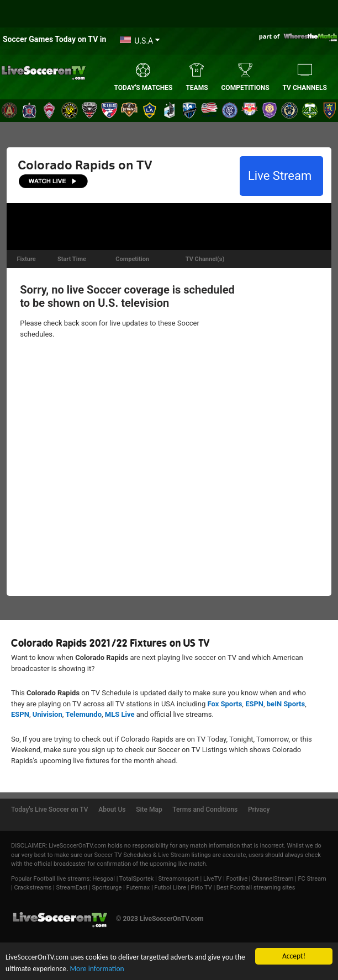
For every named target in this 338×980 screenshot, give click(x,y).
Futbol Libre (170, 888)
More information (97, 969)
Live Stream (281, 176)
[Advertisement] (169, 225)
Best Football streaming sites (256, 888)
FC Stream (312, 879)
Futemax (138, 888)
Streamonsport (179, 879)
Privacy (259, 809)
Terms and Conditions (205, 809)
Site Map (149, 809)
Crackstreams (33, 888)
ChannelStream (273, 879)
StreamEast (72, 888)
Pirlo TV (201, 888)
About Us (112, 809)
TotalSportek (137, 879)
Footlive (237, 879)
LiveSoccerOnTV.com (77, 846)
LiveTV (212, 879)
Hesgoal (103, 879)
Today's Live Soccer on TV (50, 809)
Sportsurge (107, 888)
